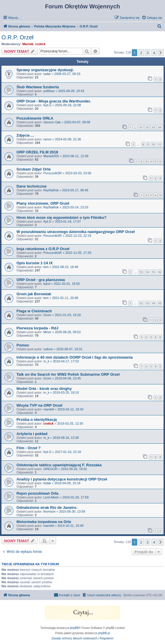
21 (141, 127)
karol (47, 284)
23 (153, 127)
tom (46, 267)
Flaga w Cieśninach (34, 311)
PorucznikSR (53, 173)
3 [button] (148, 53)
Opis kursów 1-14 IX (35, 263)
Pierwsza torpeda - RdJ (37, 328)
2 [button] (141, 53)
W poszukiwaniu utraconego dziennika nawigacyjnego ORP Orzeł (76, 232)
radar (47, 74)
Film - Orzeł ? (29, 448)
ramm (47, 139)
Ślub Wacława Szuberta (38, 87)
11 (160, 144)
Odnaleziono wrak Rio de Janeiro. (47, 508)
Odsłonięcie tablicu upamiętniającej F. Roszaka (59, 465)
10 (153, 144)
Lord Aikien (51, 497)
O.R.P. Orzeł (17, 37)
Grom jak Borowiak (34, 294)
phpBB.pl (104, 633)
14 (147, 272)
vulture (48, 349)
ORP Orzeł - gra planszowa (41, 280)
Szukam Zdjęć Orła (34, 169)
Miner (47, 332)
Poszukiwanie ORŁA (35, 118)
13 (141, 272)
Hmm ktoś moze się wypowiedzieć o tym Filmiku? (61, 218)
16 (160, 272)
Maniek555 (51, 156)
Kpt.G (47, 105)
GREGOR (50, 469)
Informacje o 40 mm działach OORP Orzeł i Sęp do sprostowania (75, 357)
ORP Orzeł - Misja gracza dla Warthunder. (54, 101)
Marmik (28, 44)
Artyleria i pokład (32, 434)
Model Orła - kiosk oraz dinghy (44, 389)
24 (160, 127)
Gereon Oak (52, 122)
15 (153, 272)
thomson (49, 511)
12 (141, 303)
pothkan (49, 91)
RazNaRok (51, 190)
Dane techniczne (31, 186)
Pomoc (23, 345)
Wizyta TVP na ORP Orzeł (39, 405)
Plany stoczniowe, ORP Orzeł (43, 203)
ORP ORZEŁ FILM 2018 (37, 152)
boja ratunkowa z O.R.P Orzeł (43, 249)
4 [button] (154, 53)
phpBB (74, 628)
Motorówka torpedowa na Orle (44, 522)
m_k (46, 361)
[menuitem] (152, 18)
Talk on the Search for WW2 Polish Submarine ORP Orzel (68, 374)
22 (147, 127)
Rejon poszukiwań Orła (37, 493)
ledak (47, 483)
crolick (40, 44)
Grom (47, 315)
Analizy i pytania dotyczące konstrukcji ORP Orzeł (62, 479)
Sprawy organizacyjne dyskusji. (45, 70)
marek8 (49, 409)
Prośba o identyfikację (37, 420)
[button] (161, 53)
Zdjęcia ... (25, 135)
